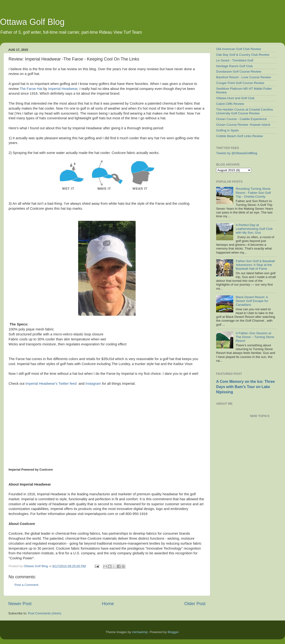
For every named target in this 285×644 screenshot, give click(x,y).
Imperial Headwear (63, 89)
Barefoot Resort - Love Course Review (244, 77)
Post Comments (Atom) (45, 613)
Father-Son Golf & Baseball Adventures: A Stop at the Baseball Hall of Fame (255, 265)
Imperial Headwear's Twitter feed (51, 384)
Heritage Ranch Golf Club (234, 66)
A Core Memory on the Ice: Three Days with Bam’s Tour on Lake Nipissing (245, 387)
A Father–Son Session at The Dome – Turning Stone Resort (255, 337)
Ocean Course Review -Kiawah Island (243, 125)
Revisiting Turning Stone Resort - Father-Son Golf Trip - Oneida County (253, 192)
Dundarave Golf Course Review (239, 72)
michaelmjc (140, 632)
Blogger (173, 632)
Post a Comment (26, 585)
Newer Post (20, 604)
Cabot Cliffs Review (230, 104)
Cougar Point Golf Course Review (240, 83)
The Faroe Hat (31, 89)
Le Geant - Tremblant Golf (235, 60)
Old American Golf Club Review (239, 49)
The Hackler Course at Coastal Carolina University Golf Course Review (245, 111)
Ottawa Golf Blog (32, 22)
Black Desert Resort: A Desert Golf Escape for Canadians (252, 301)
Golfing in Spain (227, 130)
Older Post (195, 604)
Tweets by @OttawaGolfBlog (237, 153)
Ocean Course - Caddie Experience (241, 119)
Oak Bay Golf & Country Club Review (243, 55)
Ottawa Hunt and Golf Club (235, 98)
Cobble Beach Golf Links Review (240, 136)
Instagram (93, 384)
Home (108, 604)
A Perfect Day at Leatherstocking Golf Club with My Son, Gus (254, 229)
